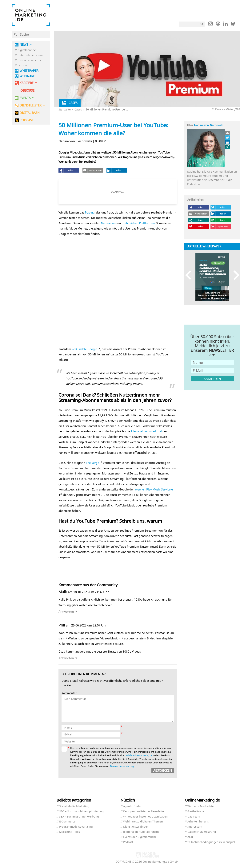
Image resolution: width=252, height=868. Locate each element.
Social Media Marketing (74, 806)
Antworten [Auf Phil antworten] (66, 658)
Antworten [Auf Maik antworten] (66, 612)
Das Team (194, 817)
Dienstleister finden (136, 827)
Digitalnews (25, 50)
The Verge (92, 463)
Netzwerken (109, 223)
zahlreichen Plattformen (139, 223)
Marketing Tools (70, 832)
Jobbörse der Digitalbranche (141, 832)
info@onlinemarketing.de (139, 755)
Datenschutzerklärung (122, 766)
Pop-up (90, 212)
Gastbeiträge (196, 812)
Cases (78, 109)
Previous (190, 275)
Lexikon (22, 65)
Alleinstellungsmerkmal (146, 431)
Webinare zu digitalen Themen (143, 822)
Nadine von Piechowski (209, 125)
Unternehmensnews (30, 55)
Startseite (65, 109)
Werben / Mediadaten (201, 806)
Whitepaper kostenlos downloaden (145, 817)
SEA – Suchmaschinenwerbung (79, 817)
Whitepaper (29, 71)
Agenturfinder (132, 806)
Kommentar (69, 693)
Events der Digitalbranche (140, 837)
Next (235, 275)
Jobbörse (27, 91)
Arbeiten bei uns (198, 822)
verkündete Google (84, 349)
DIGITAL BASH (30, 113)
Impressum (195, 827)
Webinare (27, 76)
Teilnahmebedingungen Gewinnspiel (211, 842)
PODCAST (27, 120)
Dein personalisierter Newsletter (144, 812)
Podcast (128, 842)
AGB (190, 837)
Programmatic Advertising (76, 827)
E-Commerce (67, 822)
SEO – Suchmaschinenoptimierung (81, 812)
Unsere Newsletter (29, 60)
